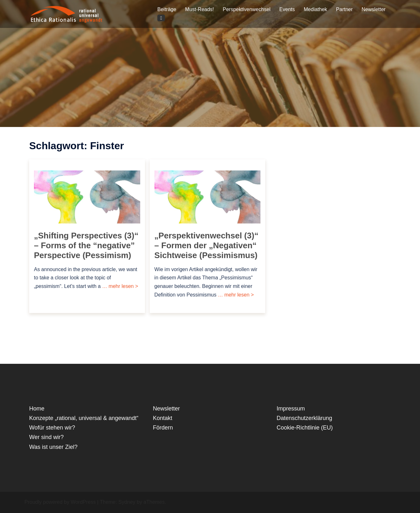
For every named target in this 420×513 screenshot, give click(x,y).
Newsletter (374, 9)
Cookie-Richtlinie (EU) (305, 428)
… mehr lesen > (119, 286)
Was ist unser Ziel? (53, 447)
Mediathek (316, 9)
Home (37, 409)
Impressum (291, 409)
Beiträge (167, 9)
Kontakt (163, 418)
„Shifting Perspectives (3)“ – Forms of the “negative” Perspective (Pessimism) (86, 245)
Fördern (163, 428)
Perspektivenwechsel (246, 9)
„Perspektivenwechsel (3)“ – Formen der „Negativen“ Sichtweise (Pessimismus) (207, 245)
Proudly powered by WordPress (60, 502)
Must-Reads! (200, 9)
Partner (344, 9)
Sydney (127, 502)
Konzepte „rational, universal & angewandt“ (84, 418)
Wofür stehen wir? (52, 428)
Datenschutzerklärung (304, 418)
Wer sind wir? (46, 437)
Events (287, 9)
